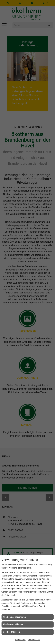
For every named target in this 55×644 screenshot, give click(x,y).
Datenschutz (34, 640)
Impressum (20, 640)
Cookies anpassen (11, 632)
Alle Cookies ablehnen (13, 624)
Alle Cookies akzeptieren (14, 617)
